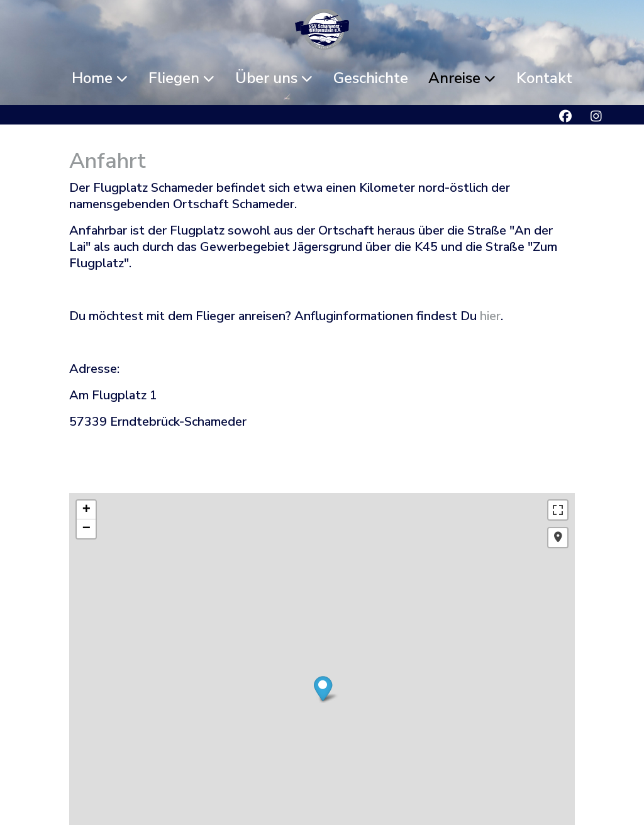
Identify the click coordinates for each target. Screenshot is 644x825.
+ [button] (86, 510)
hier (490, 316)
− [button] (86, 529)
